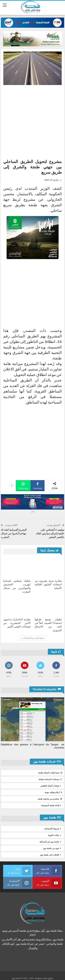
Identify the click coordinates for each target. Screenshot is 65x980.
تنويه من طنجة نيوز (51, 848)
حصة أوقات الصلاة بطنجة (50, 773)
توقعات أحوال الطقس (50, 786)
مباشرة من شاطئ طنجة (50, 799)
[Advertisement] (32, 121)
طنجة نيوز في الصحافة (49, 842)
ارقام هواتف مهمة (53, 792)
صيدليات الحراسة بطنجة (50, 779)
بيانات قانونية (54, 835)
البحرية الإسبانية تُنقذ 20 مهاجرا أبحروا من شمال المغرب (14, 533)
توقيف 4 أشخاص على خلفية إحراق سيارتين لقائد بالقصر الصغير (50, 533)
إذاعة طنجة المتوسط (50, 805)
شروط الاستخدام (52, 829)
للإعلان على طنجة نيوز (49, 855)
